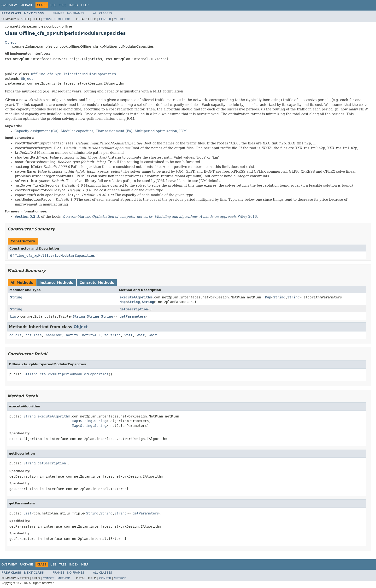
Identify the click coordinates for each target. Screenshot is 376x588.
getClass (33, 335)
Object (10, 42)
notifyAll (91, 335)
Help (85, 5)
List (14, 316)
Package (26, 5)
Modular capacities (77, 131)
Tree (63, 5)
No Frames (76, 13)
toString (112, 335)
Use (53, 5)
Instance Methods (56, 283)
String (16, 297)
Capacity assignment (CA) (36, 131)
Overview (9, 5)
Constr (49, 19)
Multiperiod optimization (156, 131)
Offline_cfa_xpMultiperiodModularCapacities (74, 74)
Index (74, 5)
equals (15, 335)
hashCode (54, 335)
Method (64, 19)
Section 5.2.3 (27, 217)
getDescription (134, 309)
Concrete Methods (97, 283)
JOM (183, 131)
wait (129, 335)
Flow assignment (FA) (114, 131)
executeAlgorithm (136, 297)
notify (72, 335)
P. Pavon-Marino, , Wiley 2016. (160, 217)
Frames (59, 13)
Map (268, 297)
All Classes (103, 13)
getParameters (133, 316)
